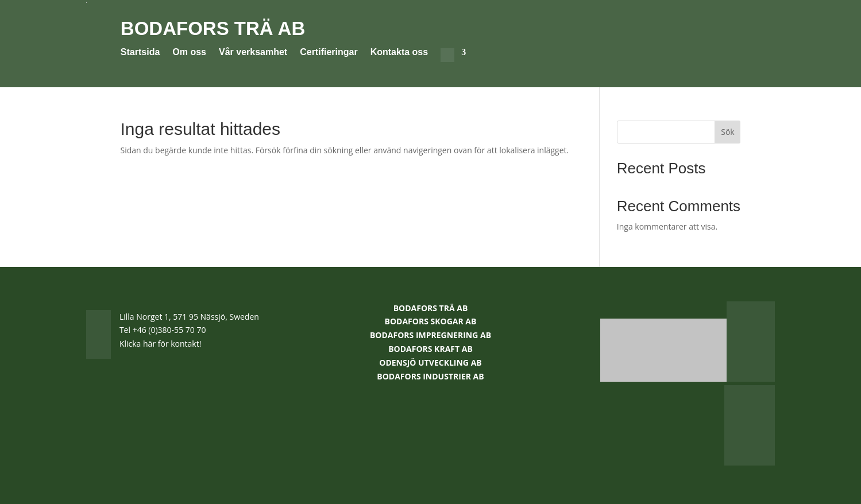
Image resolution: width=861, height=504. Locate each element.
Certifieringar (329, 53)
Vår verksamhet (253, 53)
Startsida (140, 53)
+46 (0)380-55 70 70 (169, 330)
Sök (727, 132)
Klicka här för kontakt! (161, 344)
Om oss (189, 53)
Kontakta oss (399, 53)
